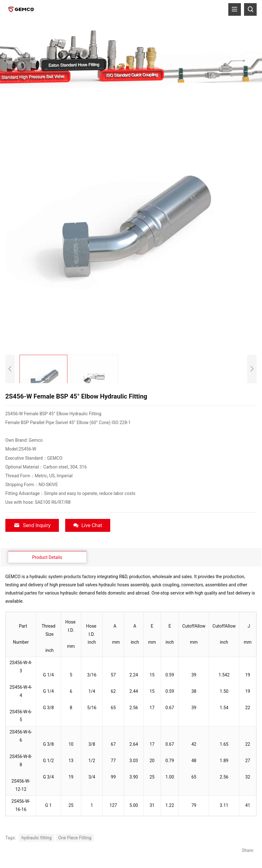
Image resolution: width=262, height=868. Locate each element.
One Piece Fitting (75, 837)
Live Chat (88, 525)
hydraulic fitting (36, 837)
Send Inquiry (32, 525)
